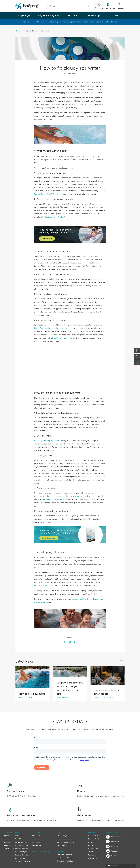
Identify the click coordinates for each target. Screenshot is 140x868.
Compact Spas (21, 858)
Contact (91, 845)
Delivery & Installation (65, 861)
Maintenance (36, 845)
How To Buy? (62, 836)
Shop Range (24, 15)
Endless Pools (9, 849)
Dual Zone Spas (21, 852)
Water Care (36, 836)
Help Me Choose (22, 845)
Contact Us (117, 15)
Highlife (6, 836)
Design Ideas (61, 845)
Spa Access (36, 842)
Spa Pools (19, 836)
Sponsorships (93, 855)
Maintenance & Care (64, 858)
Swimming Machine (23, 861)
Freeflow (7, 845)
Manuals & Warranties (65, 855)
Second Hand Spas (22, 855)
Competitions (93, 849)
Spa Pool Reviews (22, 849)
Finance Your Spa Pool (65, 839)
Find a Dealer (93, 836)
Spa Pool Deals (94, 839)
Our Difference (21, 839)
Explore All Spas (21, 842)
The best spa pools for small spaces (107, 692)
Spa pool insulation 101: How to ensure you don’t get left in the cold (70, 688)
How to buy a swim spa (32, 694)
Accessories (37, 833)
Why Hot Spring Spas (49, 15)
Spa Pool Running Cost (65, 842)
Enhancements (37, 839)
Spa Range (8, 833)
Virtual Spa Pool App (41, 852)
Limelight (7, 839)
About (91, 852)
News (18, 31)
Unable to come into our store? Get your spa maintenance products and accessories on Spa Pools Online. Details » (70, 22)
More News (119, 661)
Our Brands (93, 858)
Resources (73, 15)
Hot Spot (7, 842)
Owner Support (95, 15)
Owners (60, 852)
